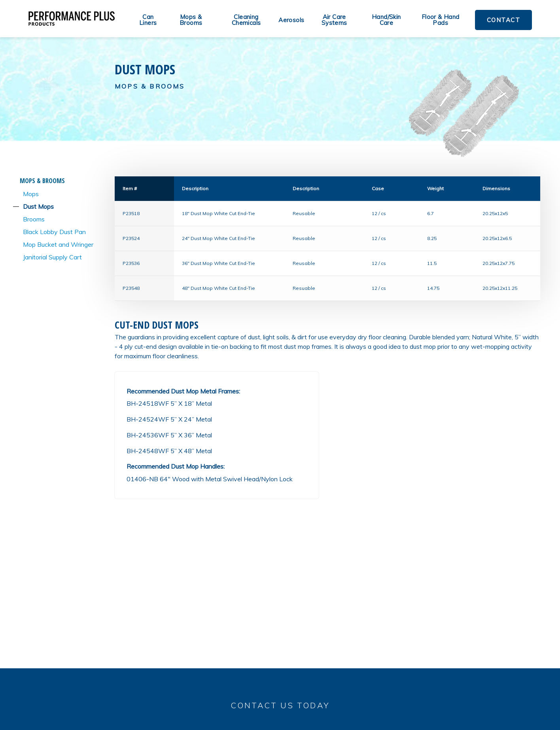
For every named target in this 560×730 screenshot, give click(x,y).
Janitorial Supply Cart (52, 257)
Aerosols (291, 20)
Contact (504, 20)
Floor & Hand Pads (441, 20)
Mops (31, 194)
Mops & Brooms (191, 20)
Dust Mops (38, 206)
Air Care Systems (334, 20)
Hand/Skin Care (386, 20)
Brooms (34, 219)
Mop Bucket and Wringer (58, 244)
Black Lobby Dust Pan (54, 232)
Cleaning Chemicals (246, 20)
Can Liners (148, 20)
